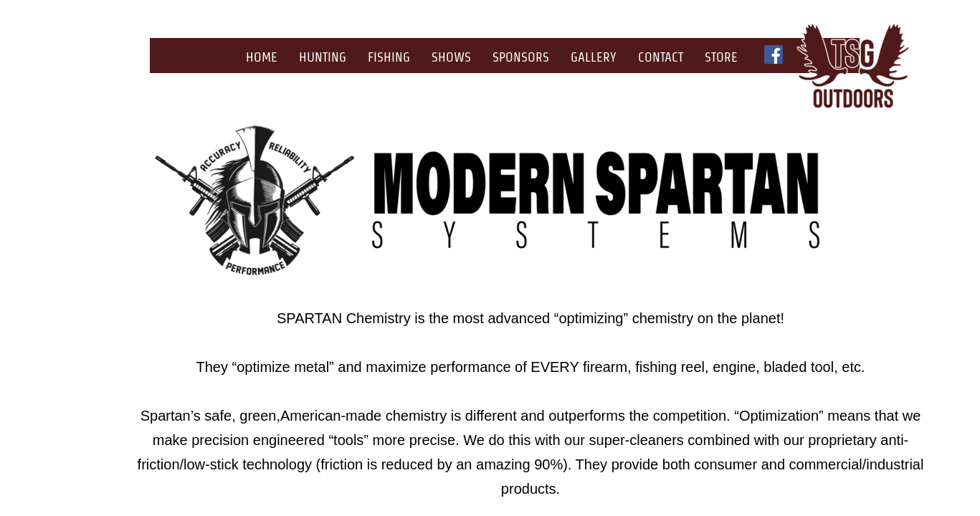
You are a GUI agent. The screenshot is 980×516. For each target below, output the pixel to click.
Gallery (594, 57)
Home (262, 57)
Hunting (323, 57)
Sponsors (521, 57)
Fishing (389, 57)
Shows (451, 57)
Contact (661, 57)
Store (721, 57)
